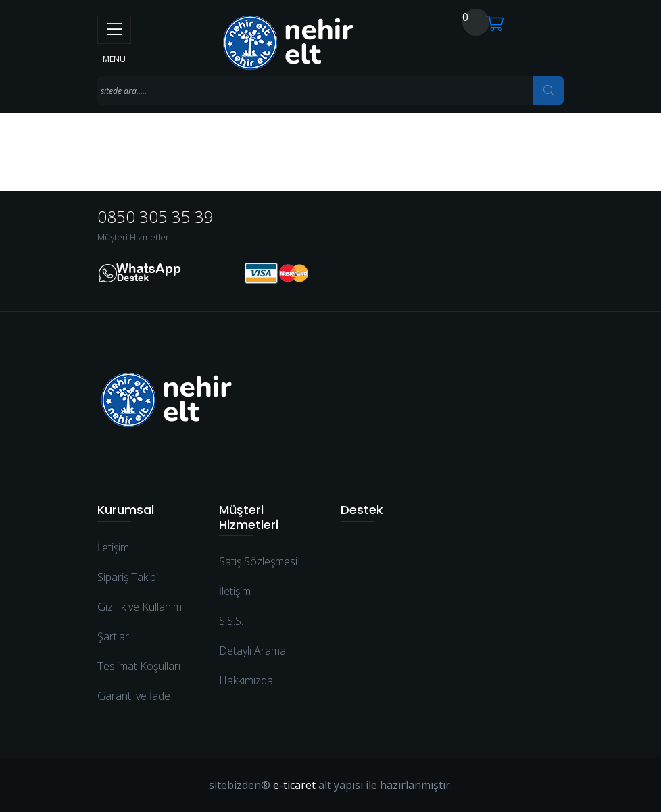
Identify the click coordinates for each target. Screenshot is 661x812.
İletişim (113, 547)
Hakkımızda (246, 680)
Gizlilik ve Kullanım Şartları (140, 621)
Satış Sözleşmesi (258, 561)
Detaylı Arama (252, 651)
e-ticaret (294, 785)
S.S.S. (231, 621)
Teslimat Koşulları (139, 666)
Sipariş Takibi (128, 577)
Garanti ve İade (134, 696)
